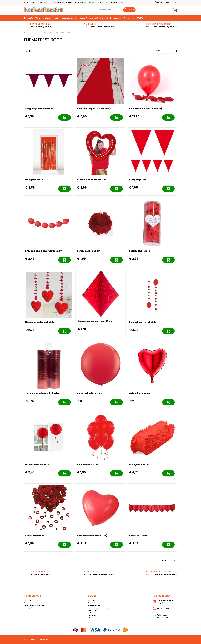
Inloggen (92, 600)
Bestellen (92, 615)
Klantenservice (94, 605)
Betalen (91, 613)
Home (26, 32)
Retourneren (93, 610)
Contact (174, 2)
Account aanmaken (96, 603)
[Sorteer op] (163, 51)
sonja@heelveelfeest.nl (167, 603)
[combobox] (117, 10)
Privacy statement (32, 608)
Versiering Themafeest (41, 32)
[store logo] (43, 10)
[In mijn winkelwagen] (64, 117)
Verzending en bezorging (99, 608)
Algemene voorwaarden (34, 605)
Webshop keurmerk (96, 618)
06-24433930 (163, 608)
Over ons (28, 603)
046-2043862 (163, 617)
